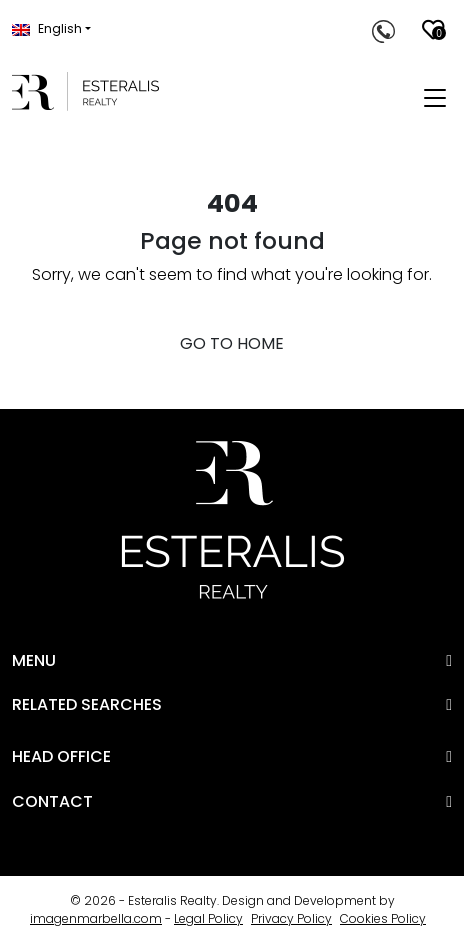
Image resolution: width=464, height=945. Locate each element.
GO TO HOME (232, 343)
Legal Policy (208, 918)
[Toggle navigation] (435, 99)
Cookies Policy (383, 918)
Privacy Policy (291, 918)
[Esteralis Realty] (86, 91)
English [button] (47, 28)
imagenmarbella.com (96, 918)
